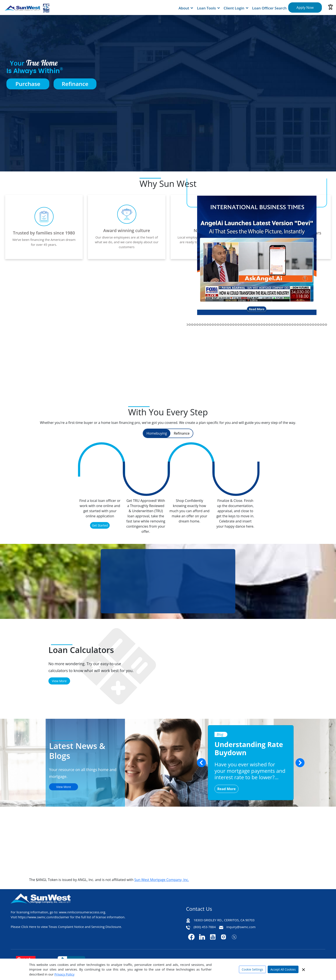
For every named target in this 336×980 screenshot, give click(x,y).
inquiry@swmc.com (241, 927)
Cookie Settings (252, 969)
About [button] (184, 8)
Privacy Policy (64, 974)
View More (59, 681)
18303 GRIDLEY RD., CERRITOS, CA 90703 (224, 920)
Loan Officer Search (269, 8)
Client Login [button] (234, 8)
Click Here (29, 927)
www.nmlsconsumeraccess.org (82, 912)
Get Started (100, 525)
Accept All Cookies (283, 969)
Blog (220, 734)
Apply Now (305, 8)
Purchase (28, 84)
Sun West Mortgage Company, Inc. (162, 880)
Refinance (75, 84)
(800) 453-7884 (205, 927)
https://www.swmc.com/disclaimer (44, 917)
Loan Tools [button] (206, 8)
